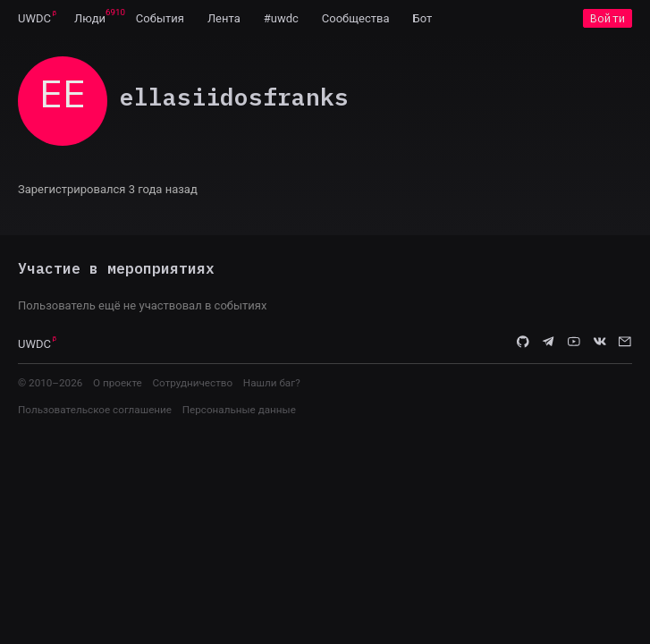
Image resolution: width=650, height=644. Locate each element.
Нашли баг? (272, 383)
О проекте (118, 383)
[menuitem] (34, 18)
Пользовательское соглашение (95, 410)
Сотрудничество (192, 383)
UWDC (34, 18)
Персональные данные (239, 410)
